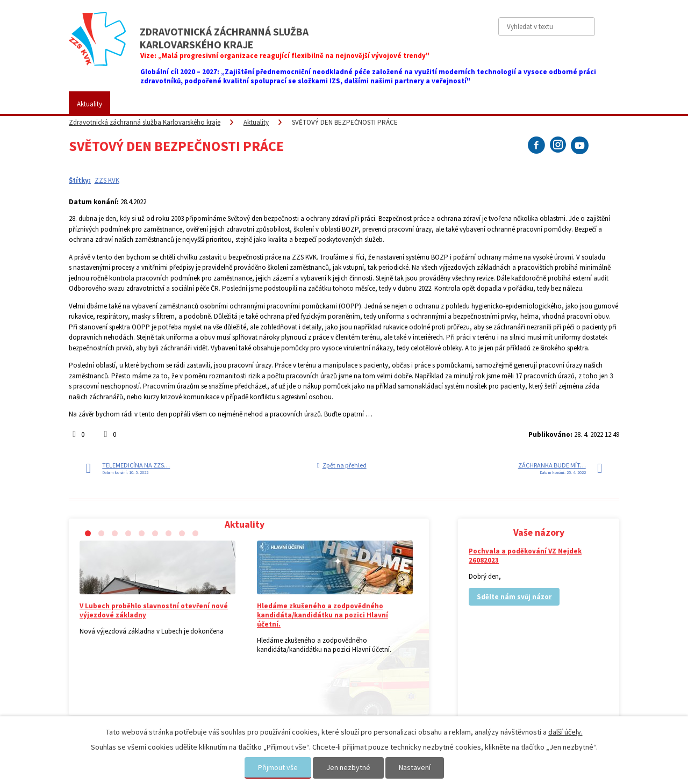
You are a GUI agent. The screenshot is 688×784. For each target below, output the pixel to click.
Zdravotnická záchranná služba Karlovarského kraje (145, 122)
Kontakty (481, 104)
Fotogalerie (322, 104)
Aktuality (89, 104)
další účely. (565, 732)
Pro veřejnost (195, 104)
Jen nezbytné (348, 767)
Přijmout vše (278, 767)
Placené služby (260, 104)
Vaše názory (426, 104)
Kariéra (374, 104)
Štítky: (80, 180)
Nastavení (415, 767)
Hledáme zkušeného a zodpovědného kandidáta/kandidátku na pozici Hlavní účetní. (322, 615)
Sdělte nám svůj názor (514, 597)
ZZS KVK (139, 104)
